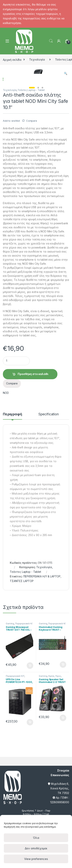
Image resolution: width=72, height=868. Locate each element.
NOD (6, 478)
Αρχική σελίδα (12, 59)
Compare (32, 206)
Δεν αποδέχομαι (36, 848)
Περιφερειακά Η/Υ (15, 761)
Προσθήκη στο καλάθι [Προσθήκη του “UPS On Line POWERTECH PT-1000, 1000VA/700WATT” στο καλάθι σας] (30, 808)
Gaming (10, 709)
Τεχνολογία (37, 59)
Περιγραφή (12, 500)
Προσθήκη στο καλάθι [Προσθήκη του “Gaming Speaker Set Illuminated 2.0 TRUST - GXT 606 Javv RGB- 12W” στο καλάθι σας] (63, 803)
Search (51, 41)
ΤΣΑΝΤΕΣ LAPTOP (22, 666)
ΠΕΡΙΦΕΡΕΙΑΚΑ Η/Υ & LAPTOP (42, 662)
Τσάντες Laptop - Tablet (31, 176)
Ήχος (58, 761)
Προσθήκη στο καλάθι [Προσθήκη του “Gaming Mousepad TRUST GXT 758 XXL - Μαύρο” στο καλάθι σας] (30, 751)
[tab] (12, 501)
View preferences (36, 859)
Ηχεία (51, 761)
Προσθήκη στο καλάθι (33, 459)
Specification (49, 500)
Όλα (36, 838)
